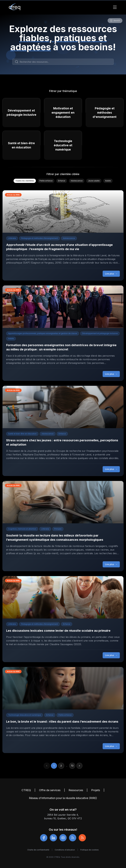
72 (72, 766)
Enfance (62, 181)
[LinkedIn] (53, 838)
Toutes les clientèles (25, 181)
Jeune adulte (94, 181)
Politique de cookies (90, 850)
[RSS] (73, 838)
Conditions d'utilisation (65, 850)
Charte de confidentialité (38, 850)
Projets (96, 790)
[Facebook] (44, 838)
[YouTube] (63, 838)
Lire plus (111, 274)
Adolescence (77, 181)
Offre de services (50, 790)
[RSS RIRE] (82, 838)
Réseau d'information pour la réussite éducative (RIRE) (63, 798)
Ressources (76, 790)
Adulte (108, 181)
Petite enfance (46, 181)
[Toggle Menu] (115, 7)
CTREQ (26, 790)
